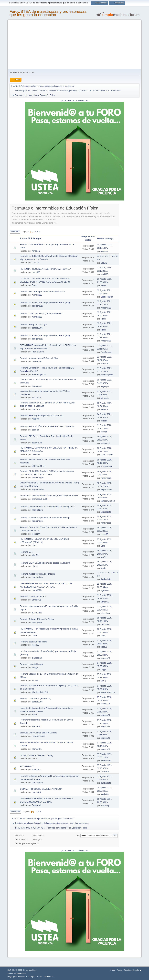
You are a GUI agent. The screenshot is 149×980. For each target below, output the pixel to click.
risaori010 (37, 361)
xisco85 (36, 645)
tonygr (35, 667)
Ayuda (113, 970)
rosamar (36, 454)
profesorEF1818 (40, 499)
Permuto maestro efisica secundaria (37, 574)
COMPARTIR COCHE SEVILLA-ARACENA (41, 789)
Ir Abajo (15, 232)
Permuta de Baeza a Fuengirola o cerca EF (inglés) (45, 303)
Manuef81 (37, 726)
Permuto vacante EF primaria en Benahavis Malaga (45, 518)
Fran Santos (38, 352)
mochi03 (36, 272)
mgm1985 (37, 590)
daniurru (36, 409)
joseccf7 (36, 534)
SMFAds (10, 973)
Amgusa (36, 251)
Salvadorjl (37, 805)
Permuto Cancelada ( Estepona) (35, 698)
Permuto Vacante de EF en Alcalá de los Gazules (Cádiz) (48, 507)
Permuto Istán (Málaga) (31, 664)
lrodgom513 (38, 306)
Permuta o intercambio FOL (33, 596)
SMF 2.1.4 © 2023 (15, 970)
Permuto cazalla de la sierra (33, 642)
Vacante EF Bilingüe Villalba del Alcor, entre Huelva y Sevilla (49, 496)
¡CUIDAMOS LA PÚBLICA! (74, 100)
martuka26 (37, 295)
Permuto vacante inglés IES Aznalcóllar (39, 358)
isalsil (35, 715)
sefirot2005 (37, 328)
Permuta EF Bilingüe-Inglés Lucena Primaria (41, 415)
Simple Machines (30, 970)
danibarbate (38, 577)
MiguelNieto (38, 510)
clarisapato (37, 658)
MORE (35, 680)
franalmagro (38, 478)
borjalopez (37, 386)
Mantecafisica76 (40, 692)
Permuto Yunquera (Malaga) (34, 325)
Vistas (88, 240)
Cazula (35, 263)
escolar (35, 430)
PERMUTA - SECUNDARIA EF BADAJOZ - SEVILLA (46, 269)
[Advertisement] (75, 44)
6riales (35, 285)
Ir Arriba (15, 812)
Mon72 (35, 555)
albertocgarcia (107, 297)
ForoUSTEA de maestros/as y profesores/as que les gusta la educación (48, 13)
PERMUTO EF (27, 766)
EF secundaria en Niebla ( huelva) (36, 755)
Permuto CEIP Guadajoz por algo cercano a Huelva (45, 563)
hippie (35, 566)
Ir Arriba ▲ (137, 970)
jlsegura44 (37, 443)
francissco (37, 622)
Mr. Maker (37, 398)
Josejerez (37, 770)
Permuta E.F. (26, 552)
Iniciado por (35, 238)
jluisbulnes (37, 613)
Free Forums (21, 973)
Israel (35, 635)
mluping (36, 419)
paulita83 (36, 792)
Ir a (78, 836)
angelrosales (38, 489)
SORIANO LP (107, 455)
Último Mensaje (107, 239)
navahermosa (38, 736)
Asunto (24, 238)
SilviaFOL (37, 600)
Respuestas (88, 237)
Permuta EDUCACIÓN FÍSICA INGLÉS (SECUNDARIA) (47, 426)
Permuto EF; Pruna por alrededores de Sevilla (42, 292)
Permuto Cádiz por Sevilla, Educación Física (41, 314)
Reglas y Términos (124, 970)
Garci (34, 545)
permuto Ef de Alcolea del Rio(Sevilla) (38, 733)
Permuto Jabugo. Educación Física (37, 619)
